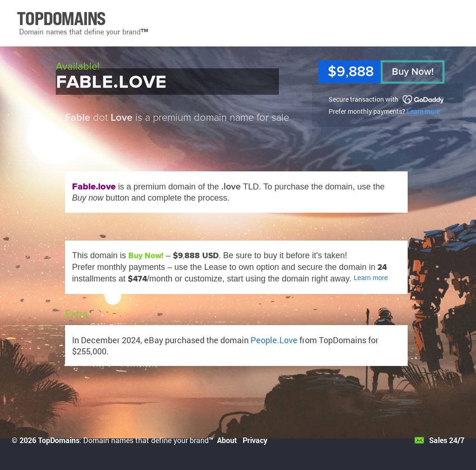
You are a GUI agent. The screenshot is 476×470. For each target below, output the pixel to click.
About (227, 440)
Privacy (255, 440)
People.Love (274, 340)
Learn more (423, 111)
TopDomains (59, 440)
